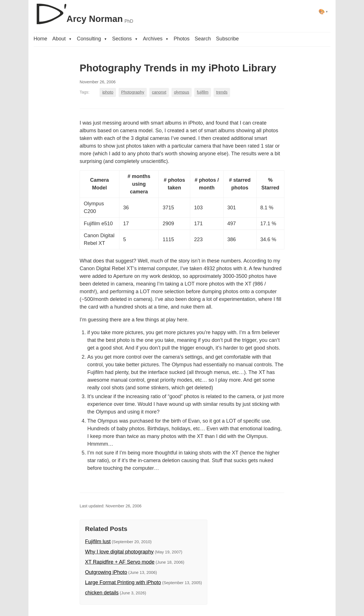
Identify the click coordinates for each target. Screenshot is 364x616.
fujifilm (203, 92)
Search (203, 39)
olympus (182, 92)
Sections (125, 39)
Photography (133, 92)
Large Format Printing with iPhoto (123, 582)
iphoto (108, 92)
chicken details (102, 593)
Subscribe (227, 39)
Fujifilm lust (98, 541)
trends (222, 92)
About (62, 39)
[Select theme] (323, 12)
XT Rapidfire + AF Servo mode (120, 562)
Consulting (92, 39)
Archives (156, 39)
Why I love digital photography (119, 552)
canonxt (159, 92)
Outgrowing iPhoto (106, 572)
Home (40, 39)
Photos (182, 39)
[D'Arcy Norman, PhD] (83, 12)
